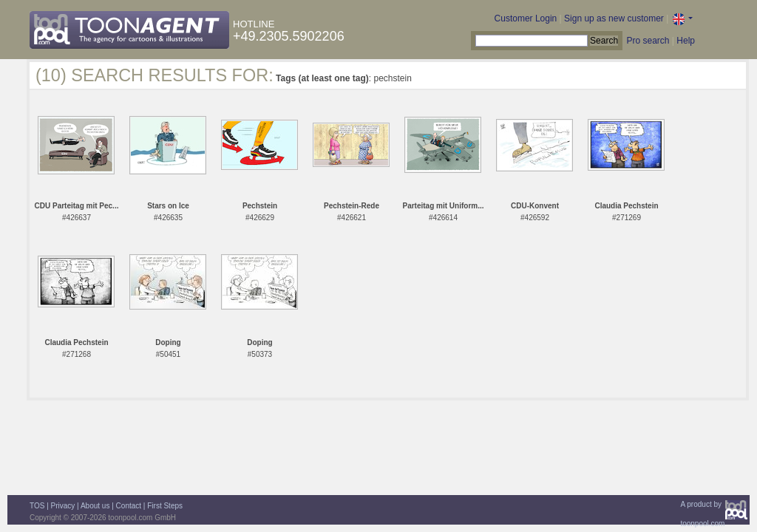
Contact (129, 506)
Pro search (648, 41)
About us (95, 506)
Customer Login (526, 18)
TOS (37, 506)
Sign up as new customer (614, 18)
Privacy (63, 506)
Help (686, 41)
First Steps (165, 506)
